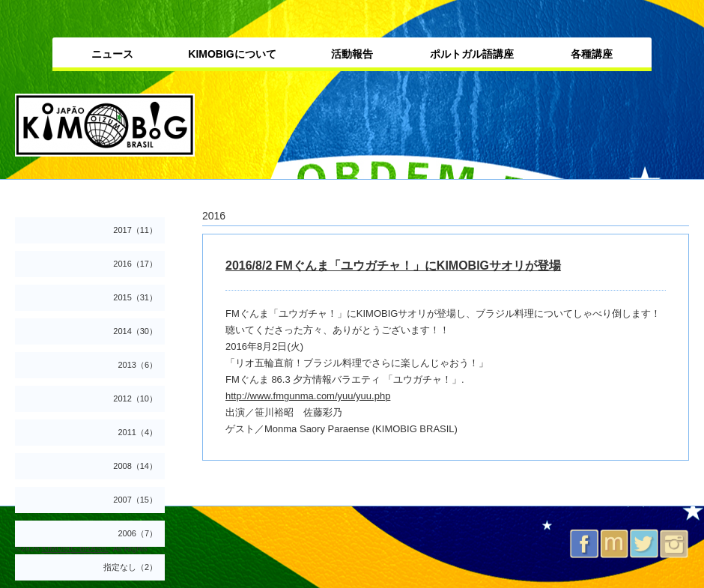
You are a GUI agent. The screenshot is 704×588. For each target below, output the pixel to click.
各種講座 (592, 54)
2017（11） (135, 230)
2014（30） (135, 331)
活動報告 (352, 54)
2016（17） (135, 264)
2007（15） (135, 500)
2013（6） (137, 365)
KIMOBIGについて (232, 54)
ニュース (112, 54)
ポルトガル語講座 (472, 54)
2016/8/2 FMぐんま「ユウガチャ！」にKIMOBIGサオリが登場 (393, 266)
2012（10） (135, 398)
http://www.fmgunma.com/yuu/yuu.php (308, 396)
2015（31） (135, 297)
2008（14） (135, 466)
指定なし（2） (130, 567)
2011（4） (137, 432)
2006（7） (137, 533)
